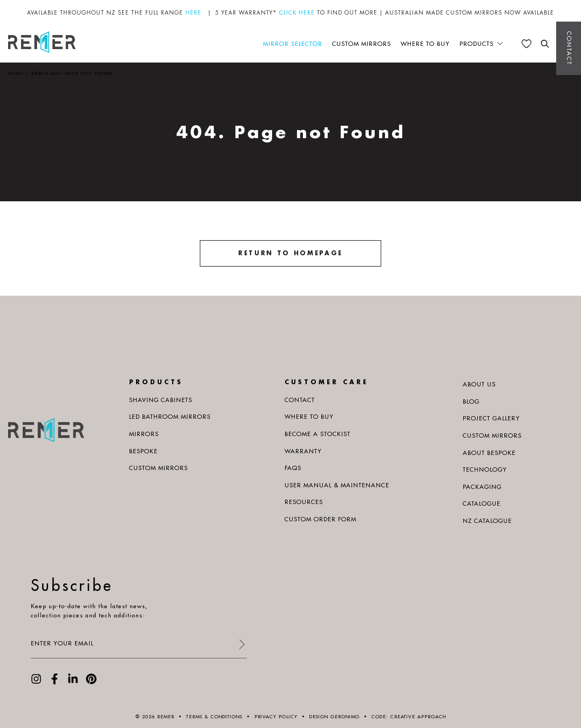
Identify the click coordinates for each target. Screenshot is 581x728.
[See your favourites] (526, 44)
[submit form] (241, 645)
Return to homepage (290, 253)
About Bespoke (489, 453)
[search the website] (545, 44)
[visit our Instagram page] (36, 682)
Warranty (303, 451)
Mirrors (144, 434)
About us (479, 384)
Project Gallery (491, 418)
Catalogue (482, 504)
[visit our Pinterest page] (91, 682)
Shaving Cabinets (161, 400)
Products (477, 44)
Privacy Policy (276, 716)
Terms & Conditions (214, 716)
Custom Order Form (320, 519)
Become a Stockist (317, 434)
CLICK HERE (297, 13)
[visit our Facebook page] (55, 682)
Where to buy (425, 44)
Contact (569, 48)
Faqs (293, 468)
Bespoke (143, 451)
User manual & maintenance (337, 485)
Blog (471, 402)
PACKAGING (482, 487)
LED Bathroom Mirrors (170, 417)
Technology (485, 470)
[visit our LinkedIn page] (73, 682)
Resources (304, 502)
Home (16, 73)
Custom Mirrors (362, 44)
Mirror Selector (293, 44)
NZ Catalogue (487, 521)
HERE (193, 13)
